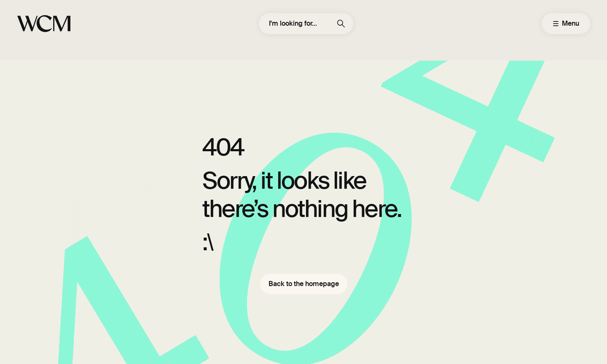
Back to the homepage (304, 284)
